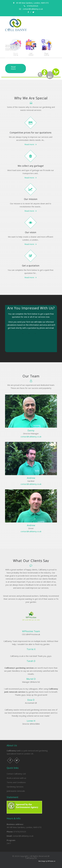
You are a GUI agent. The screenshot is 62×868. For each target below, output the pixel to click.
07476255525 (20, 832)
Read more (13, 68)
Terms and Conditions (16, 782)
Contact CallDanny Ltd (16, 774)
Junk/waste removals (16, 791)
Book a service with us (16, 778)
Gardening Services (15, 787)
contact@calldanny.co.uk (31, 437)
